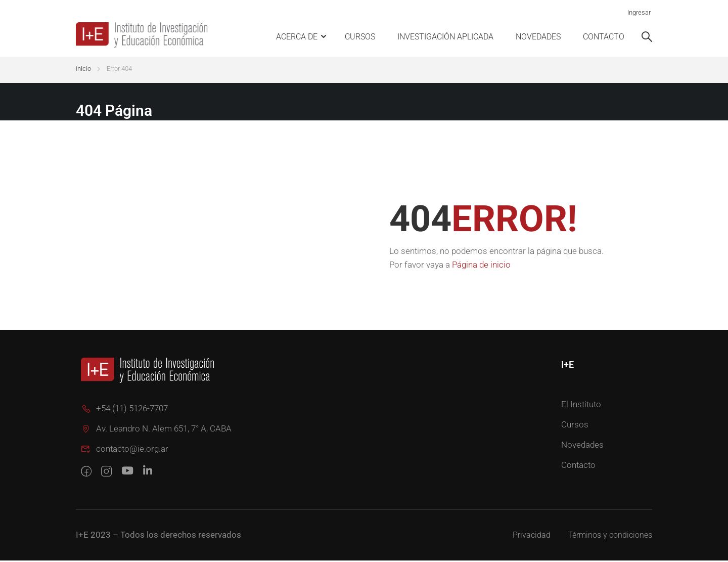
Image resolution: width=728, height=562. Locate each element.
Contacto (604, 37)
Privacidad (532, 536)
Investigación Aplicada (445, 37)
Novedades (538, 37)
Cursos (360, 37)
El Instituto (581, 406)
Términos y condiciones (610, 536)
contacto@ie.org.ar (125, 450)
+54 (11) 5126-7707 (124, 410)
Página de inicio (481, 266)
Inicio (83, 70)
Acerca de (297, 37)
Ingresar (639, 12)
